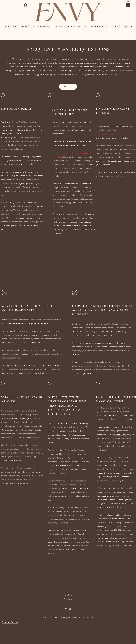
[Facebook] (66, 609)
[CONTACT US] (68, 87)
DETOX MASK (120, 435)
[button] (128, 4)
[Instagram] (70, 609)
